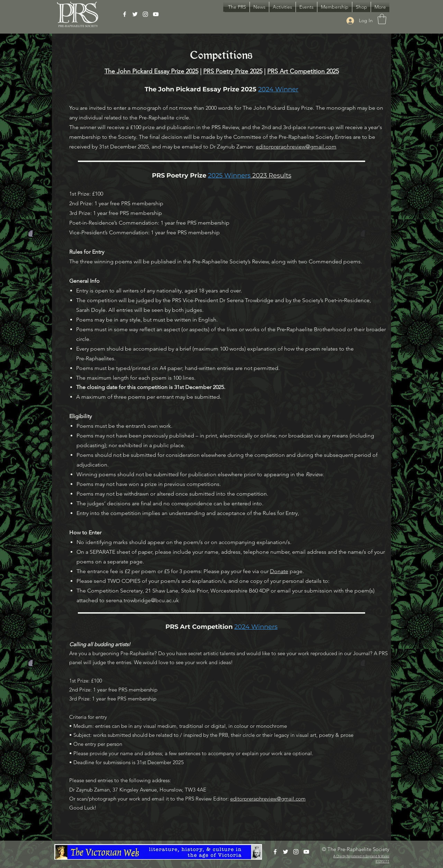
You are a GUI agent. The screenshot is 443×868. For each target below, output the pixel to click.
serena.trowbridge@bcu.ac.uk (142, 600)
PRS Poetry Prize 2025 (233, 71)
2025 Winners (229, 175)
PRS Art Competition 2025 (303, 71)
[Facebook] (125, 14)
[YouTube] (156, 14)
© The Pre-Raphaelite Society (356, 849)
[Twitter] (135, 14)
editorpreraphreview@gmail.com (296, 147)
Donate (279, 571)
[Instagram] (145, 14)
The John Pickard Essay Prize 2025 (151, 71)
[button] (282, 7)
